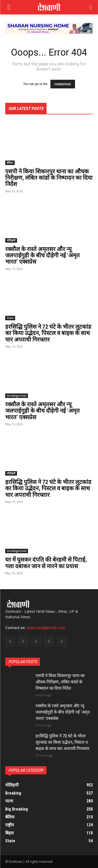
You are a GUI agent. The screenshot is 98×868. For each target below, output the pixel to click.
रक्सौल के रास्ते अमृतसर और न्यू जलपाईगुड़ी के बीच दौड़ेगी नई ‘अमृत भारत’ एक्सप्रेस (42, 255)
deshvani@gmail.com (46, 628)
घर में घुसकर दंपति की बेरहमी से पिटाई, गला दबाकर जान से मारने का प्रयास (46, 563)
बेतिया (10, 163)
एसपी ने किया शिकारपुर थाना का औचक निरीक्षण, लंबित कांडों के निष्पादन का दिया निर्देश (49, 178)
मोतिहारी (11, 240)
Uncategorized (17, 396)
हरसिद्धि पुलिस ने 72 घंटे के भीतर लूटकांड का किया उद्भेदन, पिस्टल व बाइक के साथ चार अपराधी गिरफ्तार (48, 333)
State (10, 318)
